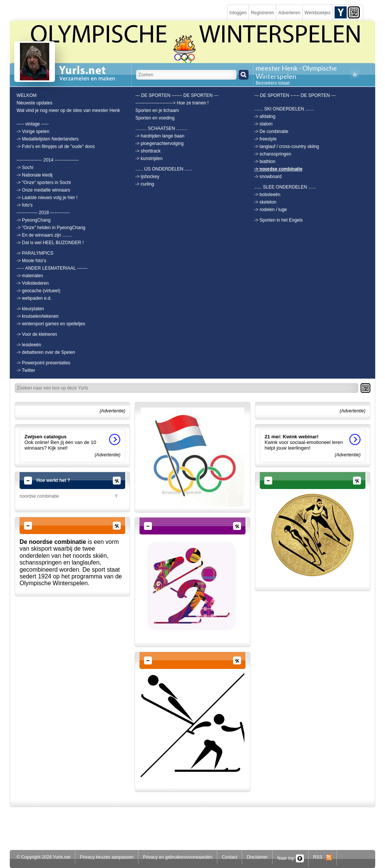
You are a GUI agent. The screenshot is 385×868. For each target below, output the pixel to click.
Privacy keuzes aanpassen (107, 857)
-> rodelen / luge (271, 210)
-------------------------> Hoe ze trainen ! (172, 103)
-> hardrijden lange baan (160, 136)
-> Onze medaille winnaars (43, 190)
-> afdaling (265, 116)
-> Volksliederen (33, 283)
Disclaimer (257, 857)
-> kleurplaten (30, 309)
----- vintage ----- (33, 124)
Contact (230, 857)
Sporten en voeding (155, 118)
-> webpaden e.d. (34, 298)
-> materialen (30, 276)
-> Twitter (26, 370)
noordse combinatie (39, 496)
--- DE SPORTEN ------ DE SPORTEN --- (295, 95)
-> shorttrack (148, 151)
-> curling (145, 184)
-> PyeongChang (33, 220)
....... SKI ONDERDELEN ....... (284, 109)
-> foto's (25, 205)
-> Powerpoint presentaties (43, 363)
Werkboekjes (318, 13)
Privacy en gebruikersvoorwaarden (178, 857)
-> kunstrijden (149, 159)
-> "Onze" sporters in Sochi (44, 183)
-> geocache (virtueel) (38, 291)
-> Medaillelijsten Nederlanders (48, 139)
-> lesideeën (29, 345)
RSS (323, 857)
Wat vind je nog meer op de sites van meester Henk (68, 110)
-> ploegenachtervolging (159, 143)
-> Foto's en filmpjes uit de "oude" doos (56, 146)
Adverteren (289, 13)
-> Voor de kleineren (37, 334)
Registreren (262, 13)
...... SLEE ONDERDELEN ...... (285, 187)
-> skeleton (265, 202)
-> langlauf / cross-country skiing (286, 146)
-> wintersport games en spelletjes (51, 324)
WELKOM (27, 95)
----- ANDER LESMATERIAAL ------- (52, 268)
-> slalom (263, 124)
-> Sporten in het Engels (278, 220)
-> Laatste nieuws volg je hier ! (47, 198)
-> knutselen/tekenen (38, 316)
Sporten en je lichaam (157, 110)
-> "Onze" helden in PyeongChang (51, 228)
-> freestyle (265, 139)
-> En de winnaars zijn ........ (44, 235)
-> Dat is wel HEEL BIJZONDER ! (50, 243)
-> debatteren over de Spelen (46, 352)
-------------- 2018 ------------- (43, 213)
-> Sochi (25, 168)
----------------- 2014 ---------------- (48, 160)
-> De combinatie (271, 131)
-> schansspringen (273, 154)
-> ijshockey (147, 177)
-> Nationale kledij (35, 175)
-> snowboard (268, 177)
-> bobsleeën (267, 195)
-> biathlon (265, 162)
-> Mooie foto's (31, 261)
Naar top (290, 858)
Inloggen (238, 13)
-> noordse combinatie (278, 169)
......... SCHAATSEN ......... (161, 128)
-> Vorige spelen (33, 131)
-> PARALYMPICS (35, 253)
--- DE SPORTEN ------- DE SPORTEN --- (177, 95)
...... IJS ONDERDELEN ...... (164, 169)
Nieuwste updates (34, 103)
